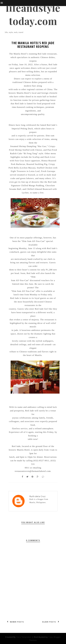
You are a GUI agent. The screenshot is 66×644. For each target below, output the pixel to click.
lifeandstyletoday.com (33, 14)
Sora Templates (24, 637)
